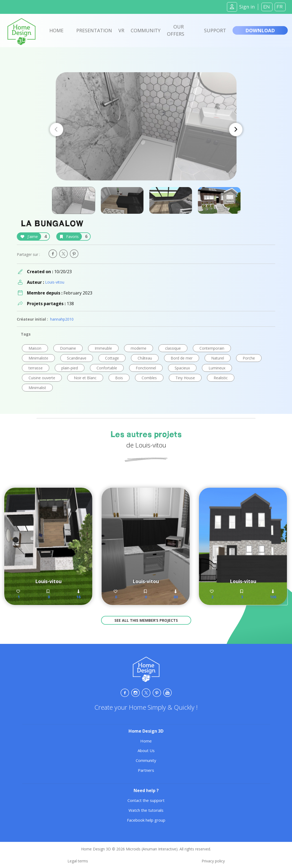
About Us (146, 750)
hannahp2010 (62, 319)
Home (56, 30)
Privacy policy (213, 861)
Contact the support (146, 800)
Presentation (94, 30)
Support (215, 30)
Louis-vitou (55, 282)
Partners (146, 770)
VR (121, 30)
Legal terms (78, 861)
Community (146, 30)
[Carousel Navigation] (146, 130)
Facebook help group (146, 820)
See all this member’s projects (146, 620)
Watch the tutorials (146, 810)
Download (260, 30)
